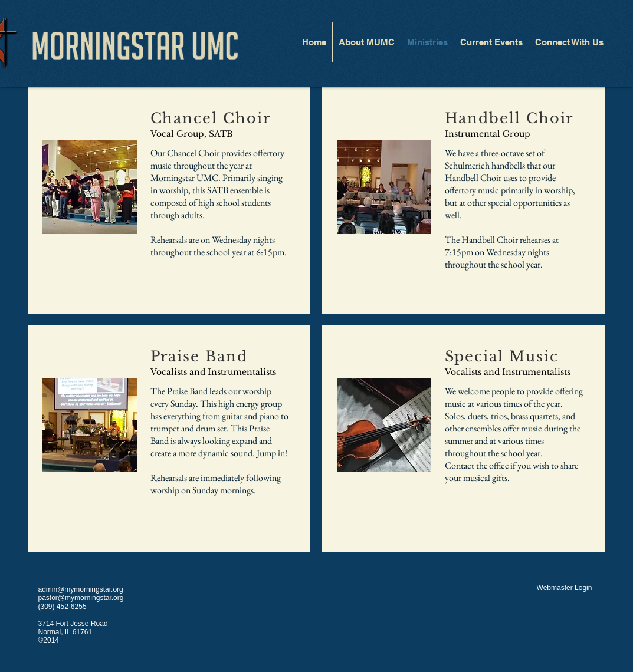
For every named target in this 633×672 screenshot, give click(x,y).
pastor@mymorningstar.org (81, 598)
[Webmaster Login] (565, 588)
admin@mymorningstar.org (81, 589)
